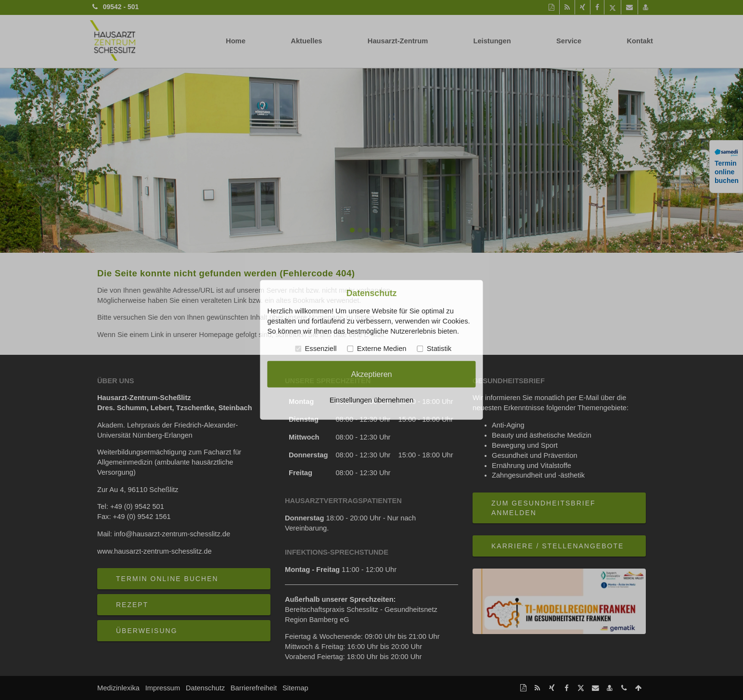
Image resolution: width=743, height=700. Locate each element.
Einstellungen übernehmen (371, 400)
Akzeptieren (371, 374)
